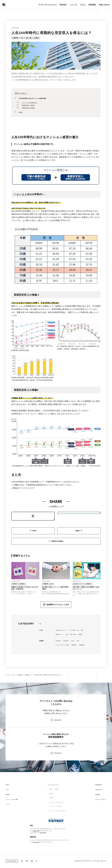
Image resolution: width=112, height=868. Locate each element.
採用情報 (92, 5)
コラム (83, 5)
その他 (42, 640)
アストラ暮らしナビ (79, 640)
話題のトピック (61, 645)
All (40, 634)
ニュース (74, 5)
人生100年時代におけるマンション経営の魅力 (37, 99)
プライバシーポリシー (99, 822)
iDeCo (77, 652)
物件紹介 (63, 5)
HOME (8, 808)
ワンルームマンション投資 (64, 656)
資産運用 (42, 652)
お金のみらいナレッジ (63, 640)
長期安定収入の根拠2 (31, 109)
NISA (83, 652)
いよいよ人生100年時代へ (33, 104)
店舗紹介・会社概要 (53, 813)
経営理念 (49, 817)
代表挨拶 (49, 822)
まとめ (21, 113)
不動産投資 (17, 38)
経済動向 (45, 38)
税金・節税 (34, 38)
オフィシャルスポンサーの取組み (57, 837)
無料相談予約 (96, 808)
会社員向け (69, 652)
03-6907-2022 (37, 858)
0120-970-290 (44, 860)
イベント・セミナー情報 (14, 822)
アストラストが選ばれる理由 (56, 827)
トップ (8, 691)
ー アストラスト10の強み (55, 832)
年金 (90, 640)
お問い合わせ (104, 5)
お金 (26, 38)
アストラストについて (48, 5)
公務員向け (79, 656)
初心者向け (59, 652)
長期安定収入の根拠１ (31, 106)
